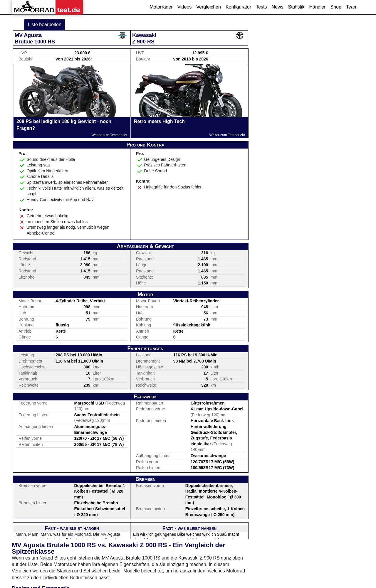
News (277, 7)
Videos (185, 7)
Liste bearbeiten (45, 25)
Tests (261, 7)
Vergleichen (209, 7)
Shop (336, 7)
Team (352, 7)
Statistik (296, 7)
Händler (317, 7)
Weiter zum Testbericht (109, 135)
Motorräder (161, 7)
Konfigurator (238, 7)
